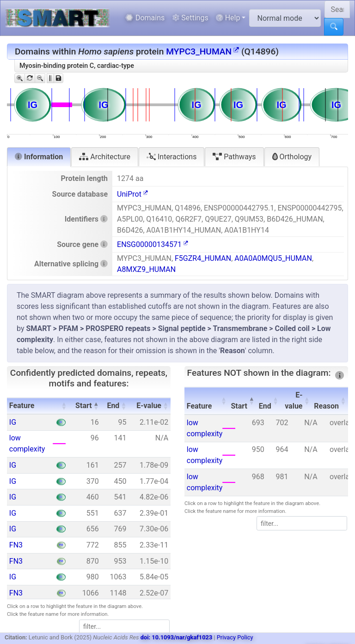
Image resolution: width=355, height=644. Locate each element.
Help (228, 18)
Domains (145, 18)
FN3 (16, 545)
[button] (64, 406)
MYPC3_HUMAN (202, 51)
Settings (190, 18)
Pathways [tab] (234, 157)
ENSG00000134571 (153, 244)
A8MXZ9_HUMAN (146, 269)
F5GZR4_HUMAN (203, 258)
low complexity (27, 443)
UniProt (132, 194)
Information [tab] (39, 157)
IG (13, 422)
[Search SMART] (337, 9)
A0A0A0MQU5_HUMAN (273, 258)
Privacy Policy (235, 637)
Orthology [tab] (292, 157)
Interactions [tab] (171, 157)
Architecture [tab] (105, 157)
